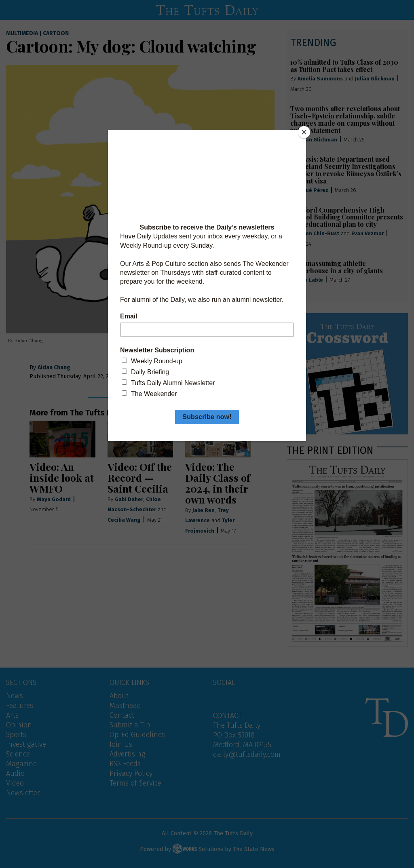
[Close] (304, 132)
